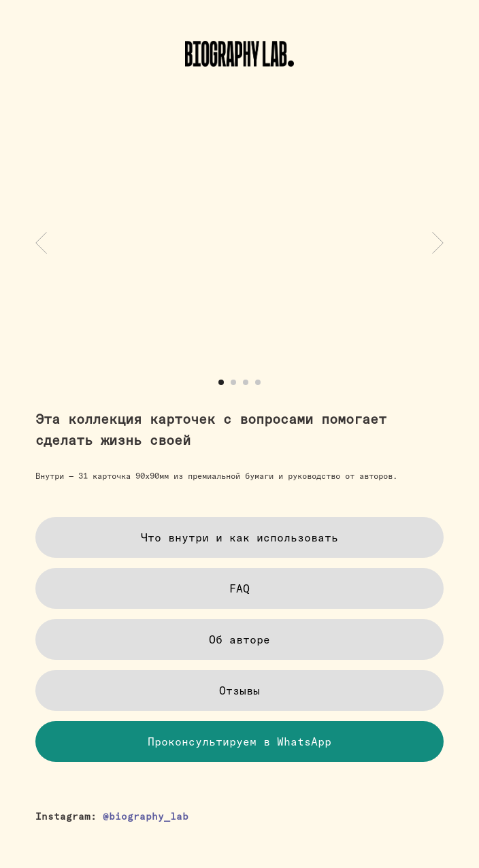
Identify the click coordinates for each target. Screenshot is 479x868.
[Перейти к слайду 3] (246, 382)
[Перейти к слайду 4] (258, 382)
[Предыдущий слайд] (41, 242)
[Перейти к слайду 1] (221, 382)
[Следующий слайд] (438, 242)
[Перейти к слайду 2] (233, 382)
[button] (239, 537)
